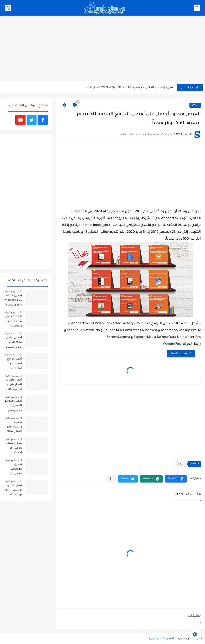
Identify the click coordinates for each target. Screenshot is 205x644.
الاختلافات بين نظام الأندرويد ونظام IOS (13, 322)
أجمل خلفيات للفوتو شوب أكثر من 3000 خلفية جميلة (14, 385)
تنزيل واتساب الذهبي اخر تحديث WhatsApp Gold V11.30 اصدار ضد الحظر (14, 449)
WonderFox (172, 344)
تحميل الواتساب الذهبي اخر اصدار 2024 (15, 470)
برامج (195, 105)
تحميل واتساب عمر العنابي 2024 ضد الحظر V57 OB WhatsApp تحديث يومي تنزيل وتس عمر (13, 428)
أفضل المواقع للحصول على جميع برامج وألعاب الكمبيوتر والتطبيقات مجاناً (13, 407)
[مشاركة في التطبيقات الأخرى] (111, 479)
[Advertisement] (102, 49)
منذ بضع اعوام (12, 291)
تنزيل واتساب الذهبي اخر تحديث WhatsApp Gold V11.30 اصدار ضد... (129, 87)
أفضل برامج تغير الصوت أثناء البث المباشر (14, 364)
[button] (176, 479)
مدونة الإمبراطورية (160, 639)
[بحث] (8, 8)
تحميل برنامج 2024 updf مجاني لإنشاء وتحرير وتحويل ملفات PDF (14, 343)
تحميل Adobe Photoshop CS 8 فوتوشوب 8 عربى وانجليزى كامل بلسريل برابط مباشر (13, 301)
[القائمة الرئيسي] (197, 8)
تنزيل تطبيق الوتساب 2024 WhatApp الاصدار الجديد (13, 491)
